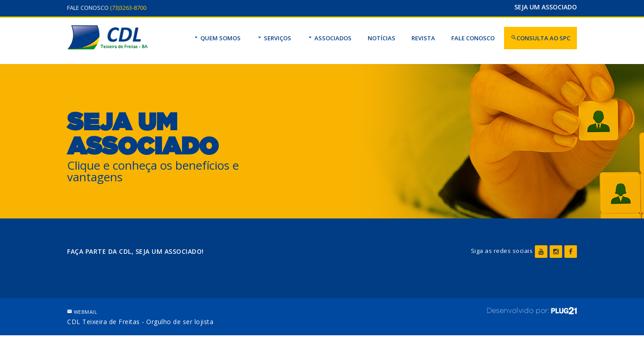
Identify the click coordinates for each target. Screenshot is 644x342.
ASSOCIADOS (329, 38)
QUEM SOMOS (217, 38)
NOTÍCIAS (381, 38)
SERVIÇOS (274, 38)
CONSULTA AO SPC (540, 38)
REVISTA (423, 38)
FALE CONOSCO (473, 38)
